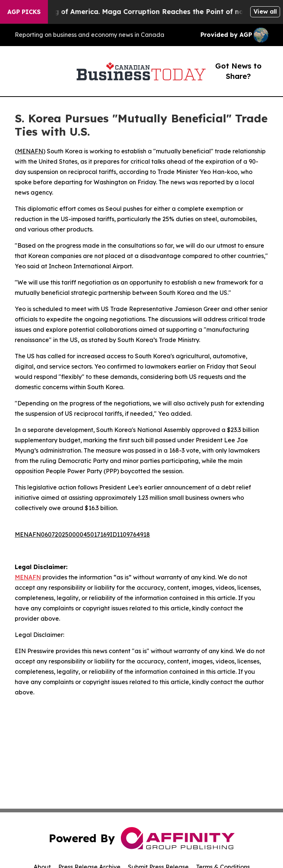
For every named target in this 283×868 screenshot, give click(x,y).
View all (265, 11)
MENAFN (30, 151)
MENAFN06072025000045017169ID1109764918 (82, 534)
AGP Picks (24, 12)
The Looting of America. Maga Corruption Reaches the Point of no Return (148, 12)
